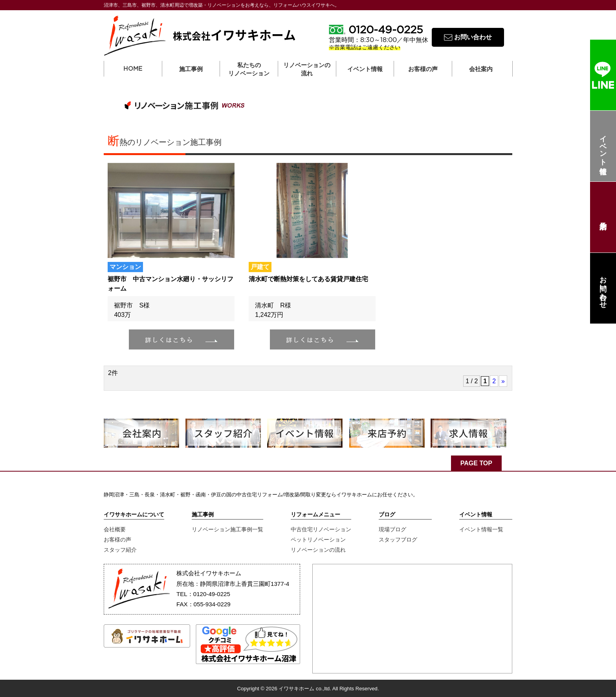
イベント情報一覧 (481, 529)
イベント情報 (603, 146)
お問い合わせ (603, 288)
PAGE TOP (476, 463)
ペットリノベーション (318, 540)
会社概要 (115, 529)
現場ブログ (392, 529)
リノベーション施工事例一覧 (227, 529)
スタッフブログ (398, 540)
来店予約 (603, 217)
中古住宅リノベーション (321, 529)
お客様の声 (117, 540)
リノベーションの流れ (307, 69)
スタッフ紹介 (120, 550)
